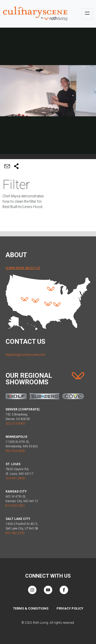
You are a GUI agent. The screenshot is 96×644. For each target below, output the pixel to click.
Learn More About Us (23, 268)
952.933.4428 (15, 451)
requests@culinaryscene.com (25, 355)
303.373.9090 (15, 424)
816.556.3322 (15, 506)
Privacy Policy (70, 608)
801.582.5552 (15, 533)
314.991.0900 (15, 478)
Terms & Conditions (31, 608)
